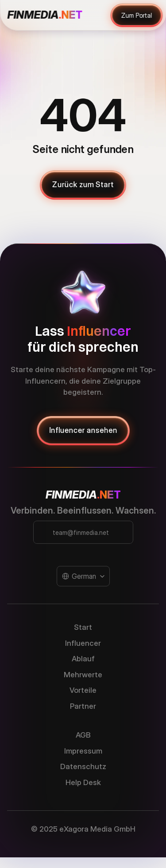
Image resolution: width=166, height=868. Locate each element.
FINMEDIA (71, 495)
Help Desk (83, 782)
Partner (83, 706)
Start (83, 627)
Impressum (83, 751)
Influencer (83, 643)
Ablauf (83, 659)
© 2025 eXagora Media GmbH (83, 829)
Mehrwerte (83, 675)
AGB (83, 735)
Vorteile (83, 690)
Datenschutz (83, 766)
